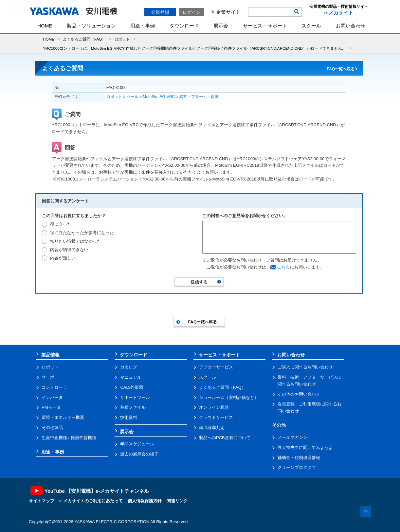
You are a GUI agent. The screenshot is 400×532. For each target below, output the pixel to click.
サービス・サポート (265, 26)
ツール (133, 97)
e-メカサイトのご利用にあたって (91, 501)
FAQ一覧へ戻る (341, 69)
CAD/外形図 (132, 387)
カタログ (129, 367)
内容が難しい (63, 258)
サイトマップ (42, 501)
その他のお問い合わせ (299, 394)
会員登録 (160, 12)
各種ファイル (133, 407)
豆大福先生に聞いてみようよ (305, 447)
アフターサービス (216, 367)
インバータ (52, 397)
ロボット (122, 39)
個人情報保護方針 (145, 501)
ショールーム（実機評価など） (229, 397)
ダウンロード (184, 26)
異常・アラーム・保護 (199, 97)
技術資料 (129, 417)
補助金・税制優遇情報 (299, 458)
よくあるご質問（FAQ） (84, 39)
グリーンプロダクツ (297, 467)
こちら (284, 267)
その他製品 (52, 428)
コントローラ (54, 387)
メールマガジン (292, 437)
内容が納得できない (69, 250)
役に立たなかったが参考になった (82, 233)
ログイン (191, 12)
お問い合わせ (351, 26)
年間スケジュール (137, 444)
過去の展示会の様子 (139, 454)
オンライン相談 (214, 407)
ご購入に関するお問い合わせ (305, 367)
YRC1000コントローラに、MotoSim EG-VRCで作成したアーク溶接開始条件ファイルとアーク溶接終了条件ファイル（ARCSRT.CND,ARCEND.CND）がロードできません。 (194, 48)
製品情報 (50, 355)
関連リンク (177, 501)
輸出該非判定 (212, 428)
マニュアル (131, 377)
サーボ (48, 377)
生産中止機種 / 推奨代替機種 (69, 438)
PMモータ (51, 407)
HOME (45, 26)
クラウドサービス (216, 417)
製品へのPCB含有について (225, 438)
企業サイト (228, 12)
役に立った (61, 224)
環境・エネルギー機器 (63, 417)
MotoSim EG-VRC (159, 97)
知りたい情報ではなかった (76, 241)
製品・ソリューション (91, 26)
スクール (311, 26)
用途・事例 (143, 26)
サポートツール (135, 397)
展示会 (221, 26)
